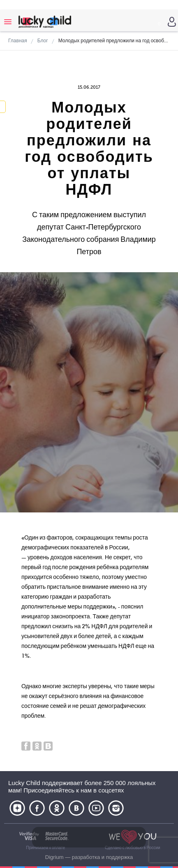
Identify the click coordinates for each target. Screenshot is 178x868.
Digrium (54, 857)
